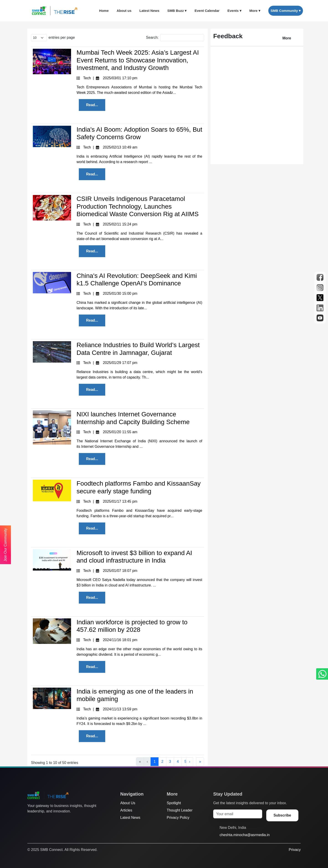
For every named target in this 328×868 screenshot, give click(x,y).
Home (104, 11)
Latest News (149, 11)
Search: (152, 37)
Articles (126, 810)
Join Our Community (5, 545)
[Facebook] (38, 820)
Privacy (295, 850)
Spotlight (174, 803)
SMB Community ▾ (286, 11)
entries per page (62, 37)
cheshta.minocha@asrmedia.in (245, 835)
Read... (92, 105)
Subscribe (282, 815)
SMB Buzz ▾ (177, 11)
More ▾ (255, 11)
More (287, 38)
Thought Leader (180, 810)
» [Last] (200, 762)
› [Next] (190, 762)
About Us (128, 803)
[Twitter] (30, 820)
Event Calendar (207, 11)
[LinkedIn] (56, 820)
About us (124, 11)
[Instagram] (47, 820)
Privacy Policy (178, 818)
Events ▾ (234, 11)
